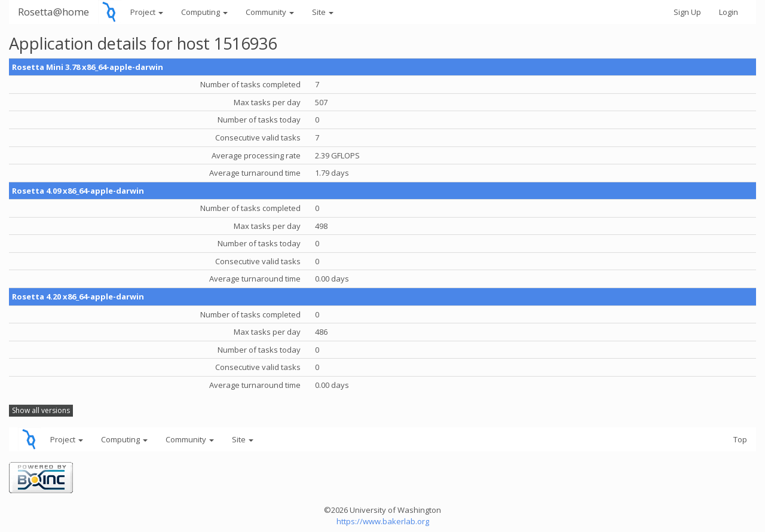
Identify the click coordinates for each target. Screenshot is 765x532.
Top (740, 439)
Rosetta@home (53, 12)
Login (729, 12)
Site (323, 12)
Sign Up (687, 12)
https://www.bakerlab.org (383, 521)
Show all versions (41, 410)
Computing (204, 12)
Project (147, 12)
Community (270, 12)
